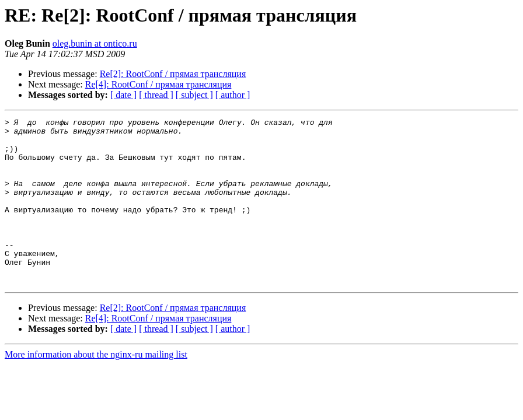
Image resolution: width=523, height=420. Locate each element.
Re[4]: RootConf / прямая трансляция (158, 84)
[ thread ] (156, 95)
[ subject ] (194, 95)
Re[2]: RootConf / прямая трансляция (173, 74)
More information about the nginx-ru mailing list (96, 388)
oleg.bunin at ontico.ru (95, 43)
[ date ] (123, 95)
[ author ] (233, 95)
